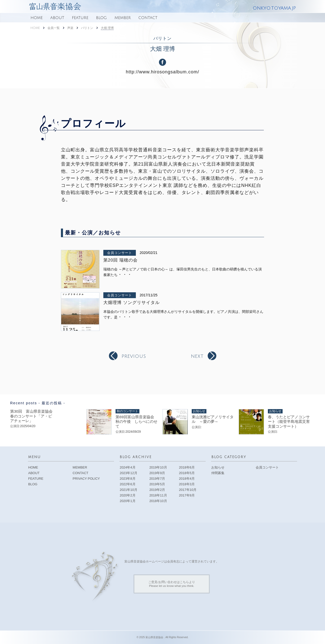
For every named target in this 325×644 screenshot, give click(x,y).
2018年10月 (158, 501)
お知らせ (218, 467)
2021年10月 (128, 490)
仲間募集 (218, 473)
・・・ (125, 275)
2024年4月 (127, 467)
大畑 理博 (107, 28)
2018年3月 (187, 484)
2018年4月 (187, 479)
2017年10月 (188, 490)
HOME (37, 18)
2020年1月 (127, 501)
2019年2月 (157, 490)
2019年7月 (157, 479)
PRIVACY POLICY (86, 479)
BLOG (101, 18)
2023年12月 (128, 473)
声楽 (70, 28)
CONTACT (148, 18)
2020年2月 (127, 495)
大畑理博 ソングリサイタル (132, 303)
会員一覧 (54, 28)
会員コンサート (120, 253)
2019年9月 (157, 473)
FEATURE (80, 18)
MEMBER (123, 18)
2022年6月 (127, 484)
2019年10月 (158, 467)
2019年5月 (157, 484)
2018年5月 (187, 473)
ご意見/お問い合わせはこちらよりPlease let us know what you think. (172, 584)
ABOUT (57, 18)
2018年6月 (187, 467)
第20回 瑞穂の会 (120, 260)
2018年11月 (158, 495)
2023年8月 (127, 479)
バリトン (87, 28)
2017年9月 (187, 495)
